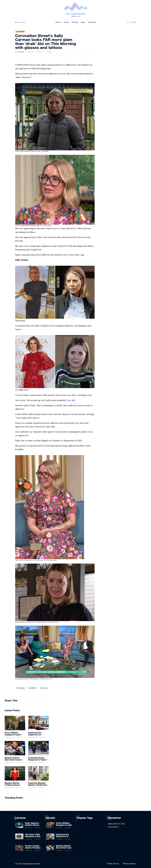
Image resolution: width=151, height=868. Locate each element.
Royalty (66, 22)
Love (69, 400)
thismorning (21, 688)
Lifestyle (58, 22)
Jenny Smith (20, 52)
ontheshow (44, 688)
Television (75, 22)
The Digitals (92, 22)
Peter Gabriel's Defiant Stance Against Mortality (33, 825)
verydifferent (32, 688)
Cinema (83, 22)
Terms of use (113, 864)
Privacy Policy (129, 864)
